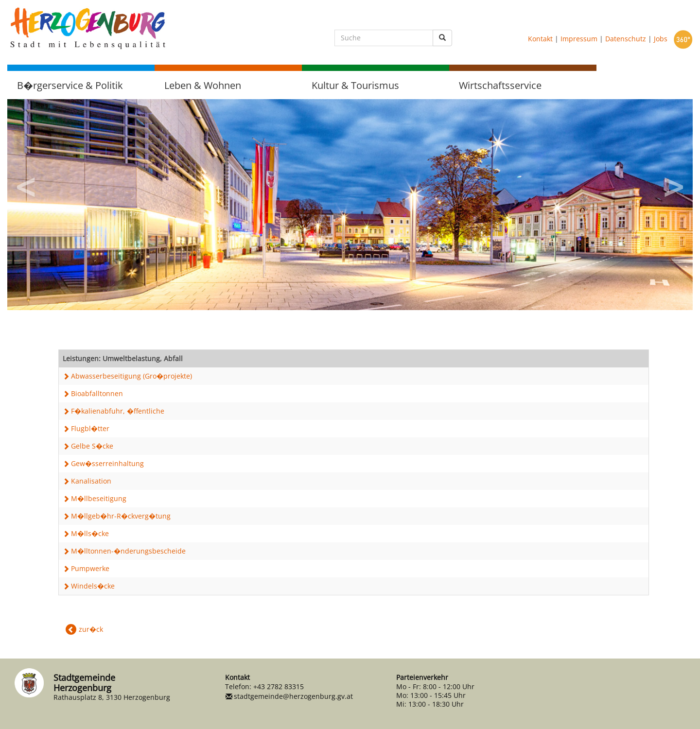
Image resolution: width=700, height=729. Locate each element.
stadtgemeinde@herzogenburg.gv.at (293, 696)
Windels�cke (93, 586)
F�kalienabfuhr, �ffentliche (118, 411)
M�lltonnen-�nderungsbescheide (128, 551)
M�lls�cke (90, 533)
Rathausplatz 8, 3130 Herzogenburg (112, 697)
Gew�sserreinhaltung (107, 463)
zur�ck (91, 629)
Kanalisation (91, 481)
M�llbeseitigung (99, 498)
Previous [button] (27, 184)
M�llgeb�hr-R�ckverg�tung (121, 516)
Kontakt (540, 38)
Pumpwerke (90, 568)
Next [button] (673, 184)
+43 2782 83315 (279, 686)
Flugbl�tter (90, 428)
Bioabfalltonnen (97, 393)
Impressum (579, 38)
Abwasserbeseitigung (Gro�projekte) (131, 376)
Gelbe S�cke (92, 446)
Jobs (661, 38)
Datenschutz (626, 38)
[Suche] (384, 38)
